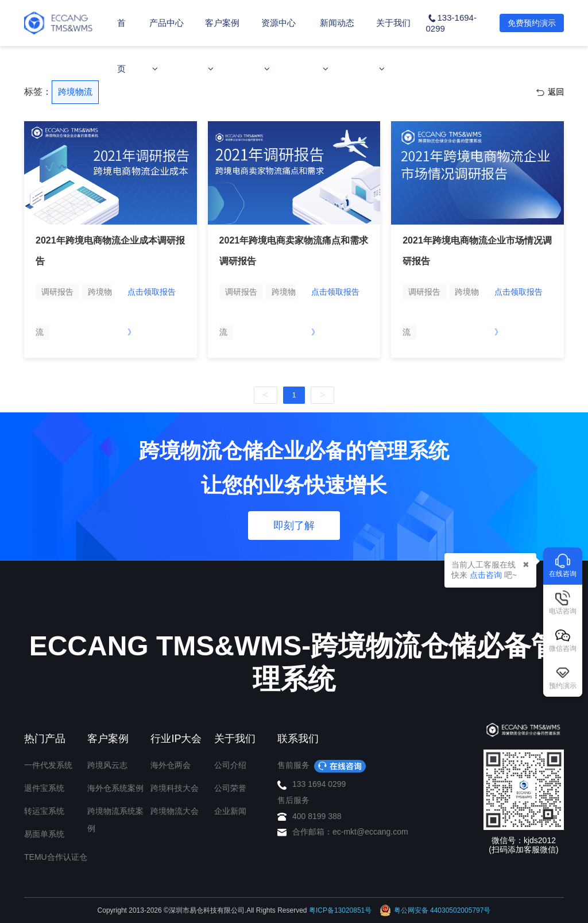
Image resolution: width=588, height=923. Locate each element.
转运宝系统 (44, 811)
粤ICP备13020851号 (340, 910)
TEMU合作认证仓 (56, 857)
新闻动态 (337, 45)
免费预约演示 (532, 23)
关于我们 (393, 45)
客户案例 (222, 45)
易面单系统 (44, 834)
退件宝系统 (44, 788)
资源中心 (278, 45)
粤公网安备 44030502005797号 (435, 910)
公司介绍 (230, 765)
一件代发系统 (48, 765)
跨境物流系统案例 (115, 820)
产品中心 (167, 45)
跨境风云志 (107, 765)
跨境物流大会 (175, 811)
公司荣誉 (230, 788)
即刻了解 (294, 526)
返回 (550, 92)
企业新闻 (230, 811)
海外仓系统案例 (115, 788)
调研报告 (57, 292)
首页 (121, 46)
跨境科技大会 (175, 788)
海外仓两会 (171, 765)
